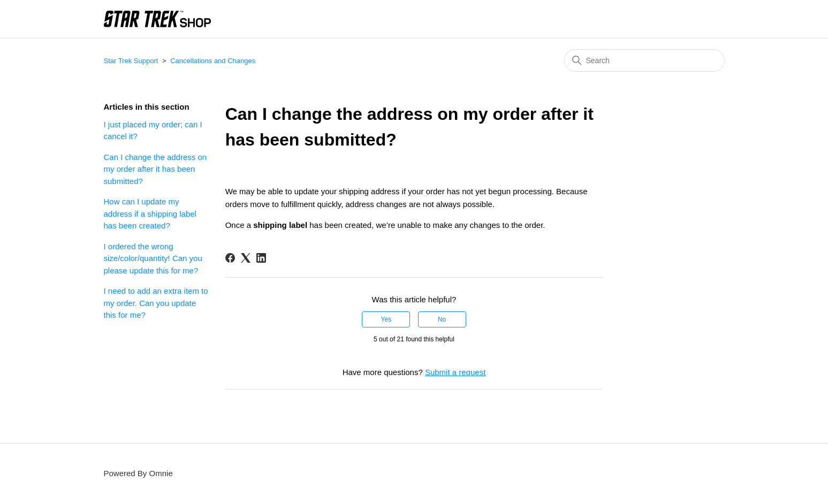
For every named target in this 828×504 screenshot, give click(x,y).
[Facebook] (230, 258)
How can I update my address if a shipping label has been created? (150, 213)
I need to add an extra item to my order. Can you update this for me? (156, 303)
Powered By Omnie (138, 473)
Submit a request (455, 372)
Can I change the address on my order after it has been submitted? (155, 169)
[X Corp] (246, 258)
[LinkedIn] (261, 258)
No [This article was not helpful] (442, 319)
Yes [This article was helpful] (386, 319)
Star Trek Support (131, 61)
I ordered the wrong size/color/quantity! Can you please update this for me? (153, 258)
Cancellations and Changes (213, 61)
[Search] (644, 60)
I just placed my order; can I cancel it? (153, 131)
